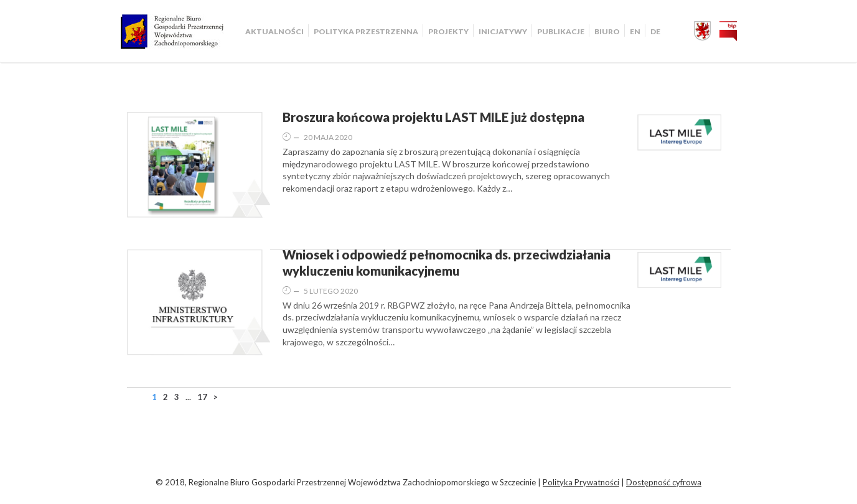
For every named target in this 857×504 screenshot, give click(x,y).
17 (202, 397)
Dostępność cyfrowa (664, 482)
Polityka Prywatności (581, 482)
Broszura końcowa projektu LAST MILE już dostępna (433, 117)
